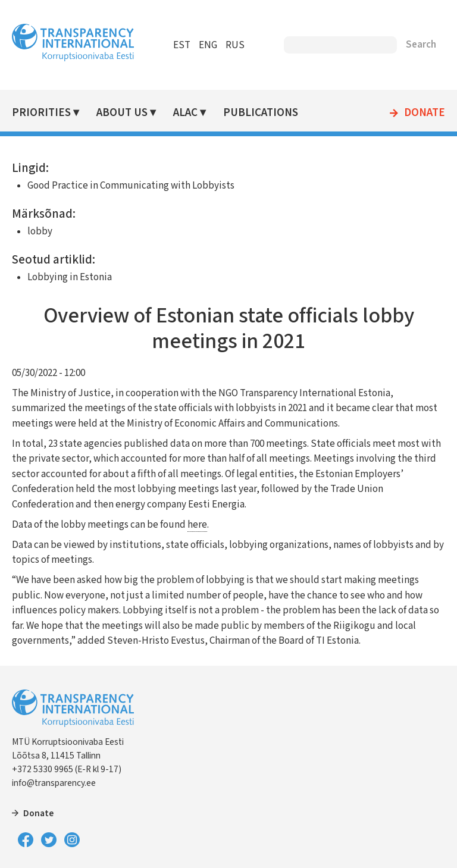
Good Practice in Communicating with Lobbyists (131, 186)
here (197, 525)
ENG (208, 45)
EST (182, 45)
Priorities (41, 113)
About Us (122, 113)
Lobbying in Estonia (70, 277)
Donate (425, 113)
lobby (40, 231)
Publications (261, 113)
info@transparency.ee (54, 783)
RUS (235, 45)
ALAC (185, 113)
